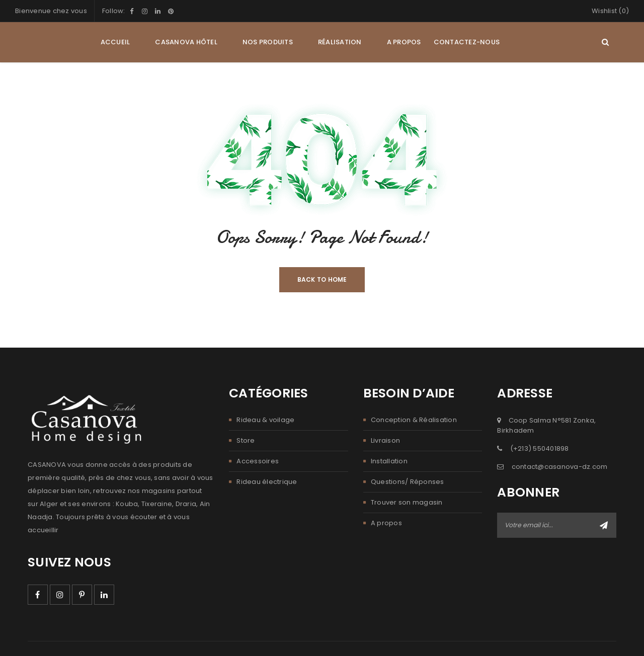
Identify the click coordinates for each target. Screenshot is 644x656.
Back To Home (322, 279)
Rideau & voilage (265, 420)
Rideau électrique (267, 482)
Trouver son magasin (407, 502)
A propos (386, 523)
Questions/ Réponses (408, 482)
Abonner (604, 525)
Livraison (385, 440)
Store (246, 440)
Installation (389, 461)
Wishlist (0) (610, 11)
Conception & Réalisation (414, 420)
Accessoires (258, 461)
